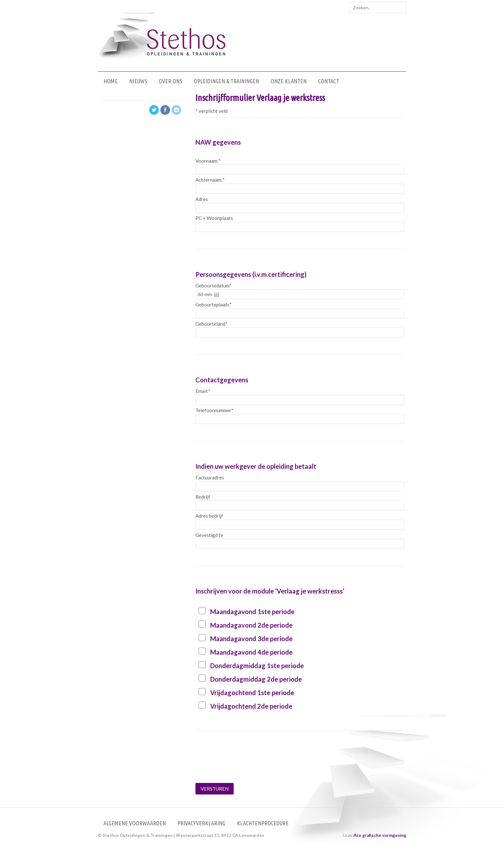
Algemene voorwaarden (135, 823)
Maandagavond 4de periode (251, 652)
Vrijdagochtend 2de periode (251, 706)
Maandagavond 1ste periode (252, 612)
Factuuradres (210, 477)
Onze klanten (289, 81)
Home (111, 81)
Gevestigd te (209, 535)
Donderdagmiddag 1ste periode (257, 666)
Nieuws (138, 81)
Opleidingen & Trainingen (226, 81)
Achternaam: (210, 180)
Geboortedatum (213, 286)
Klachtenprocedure (263, 823)
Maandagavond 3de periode (251, 639)
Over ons (171, 81)
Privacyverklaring (201, 823)
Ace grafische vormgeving (380, 835)
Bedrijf (203, 497)
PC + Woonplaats (214, 218)
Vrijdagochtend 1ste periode (252, 693)
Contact (329, 81)
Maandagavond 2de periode (251, 625)
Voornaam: (208, 161)
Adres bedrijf (209, 516)
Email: (203, 391)
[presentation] (244, 766)
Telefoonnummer (215, 410)
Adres (202, 199)
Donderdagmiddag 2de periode (256, 679)
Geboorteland (212, 324)
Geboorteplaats (214, 304)
